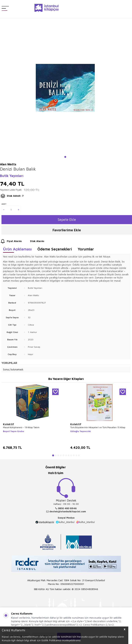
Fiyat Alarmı (11, 241)
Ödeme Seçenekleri (55, 249)
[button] (65, 157)
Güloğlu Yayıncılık (80, 431)
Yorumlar (86, 249)
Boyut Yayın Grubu (14, 431)
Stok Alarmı (34, 241)
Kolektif (8, 424)
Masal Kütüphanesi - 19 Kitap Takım (21, 427)
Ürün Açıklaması (17, 249)
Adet (4, 204)
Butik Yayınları (12, 176)
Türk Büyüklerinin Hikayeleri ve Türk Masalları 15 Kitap (98, 427)
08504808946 (90, 589)
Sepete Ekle (67, 220)
